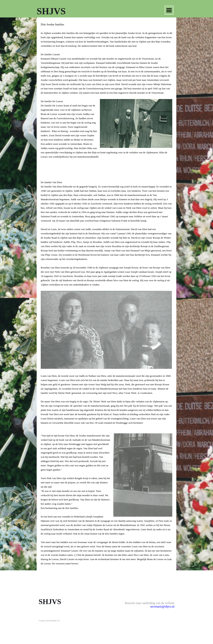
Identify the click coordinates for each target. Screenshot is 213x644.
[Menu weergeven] (169, 10)
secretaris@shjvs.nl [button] (162, 606)
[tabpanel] (106, 294)
